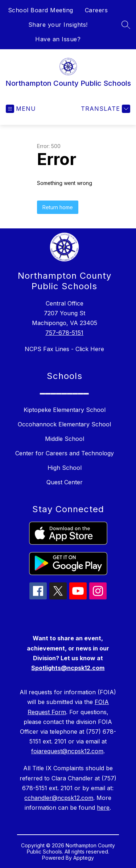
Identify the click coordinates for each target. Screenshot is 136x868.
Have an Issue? (58, 39)
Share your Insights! (58, 25)
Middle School (65, 439)
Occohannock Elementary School (64, 424)
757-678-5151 (64, 333)
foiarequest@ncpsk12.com (67, 751)
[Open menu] (21, 109)
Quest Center (65, 482)
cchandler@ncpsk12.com (59, 798)
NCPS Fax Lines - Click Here (64, 349)
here (103, 808)
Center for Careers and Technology (65, 453)
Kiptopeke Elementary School (65, 410)
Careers (96, 10)
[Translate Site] (105, 109)
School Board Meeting (41, 10)
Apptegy (84, 858)
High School (65, 468)
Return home (58, 207)
